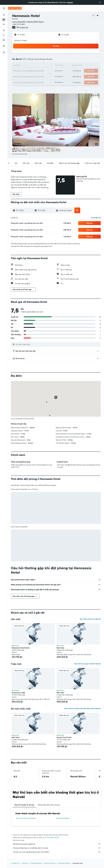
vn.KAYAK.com (15, 863)
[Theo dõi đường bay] (4, 35)
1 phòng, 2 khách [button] (21, 40)
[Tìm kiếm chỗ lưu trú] (4, 20)
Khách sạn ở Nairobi (63, 818)
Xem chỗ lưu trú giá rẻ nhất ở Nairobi (87, 664)
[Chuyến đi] (4, 46)
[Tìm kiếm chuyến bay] (4, 15)
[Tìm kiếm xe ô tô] (4, 24)
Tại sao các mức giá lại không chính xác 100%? (57, 852)
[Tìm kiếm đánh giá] (58, 344)
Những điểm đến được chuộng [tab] (49, 805)
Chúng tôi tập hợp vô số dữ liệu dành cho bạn (57, 848)
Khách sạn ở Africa (36, 863)
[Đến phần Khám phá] (4, 31)
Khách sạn (25, 863)
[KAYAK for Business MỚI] (4, 40)
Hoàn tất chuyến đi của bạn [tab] (24, 805)
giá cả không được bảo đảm (51, 838)
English (70, 2)
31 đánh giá (24, 27)
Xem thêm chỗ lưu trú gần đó (90, 619)
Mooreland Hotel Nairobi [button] (21, 648)
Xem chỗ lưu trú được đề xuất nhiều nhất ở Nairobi (82, 708)
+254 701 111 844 (18, 24)
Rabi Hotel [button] (60, 648)
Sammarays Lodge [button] (18, 693)
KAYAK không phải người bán (57, 844)
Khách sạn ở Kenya (50, 863)
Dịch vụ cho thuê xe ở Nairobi (26, 818)
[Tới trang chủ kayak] (15, 8)
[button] (100, 2)
